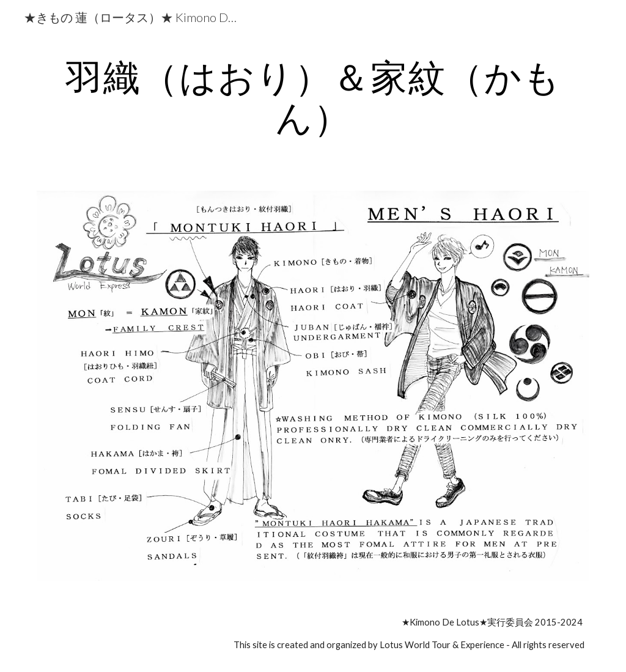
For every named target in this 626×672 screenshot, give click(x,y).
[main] (313, 97)
